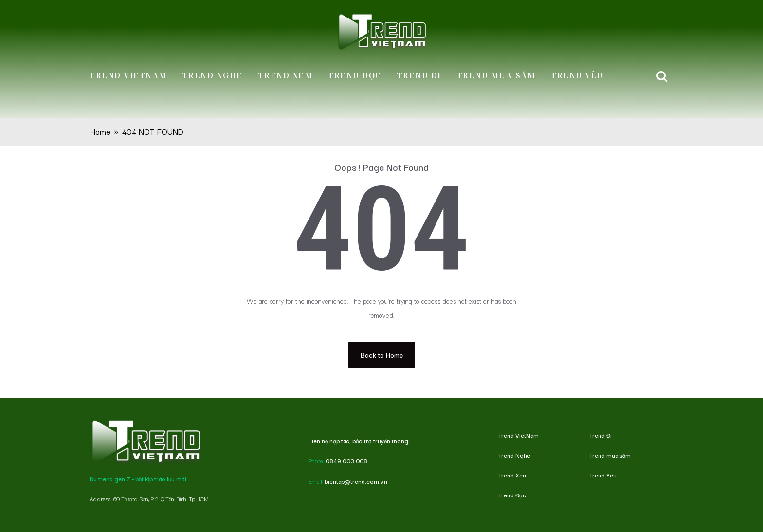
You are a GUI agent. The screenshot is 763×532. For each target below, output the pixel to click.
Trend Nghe (213, 75)
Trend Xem (286, 75)
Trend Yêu (577, 75)
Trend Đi (419, 75)
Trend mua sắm (496, 75)
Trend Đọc (355, 75)
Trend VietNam (128, 75)
